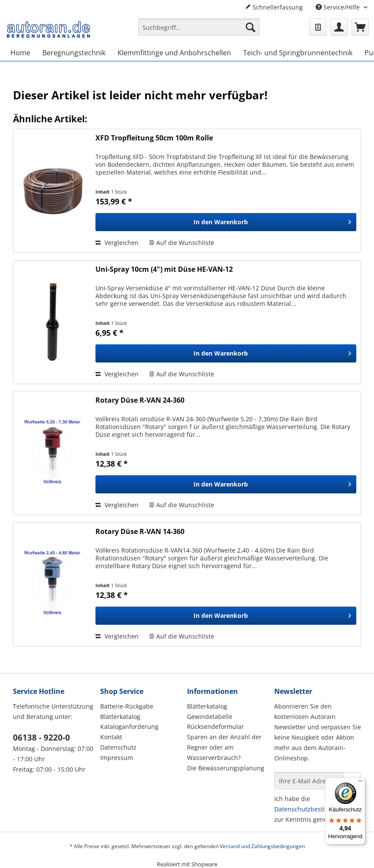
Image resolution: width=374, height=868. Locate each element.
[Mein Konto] (339, 27)
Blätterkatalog (120, 717)
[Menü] (360, 783)
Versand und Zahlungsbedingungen (262, 846)
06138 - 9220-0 (41, 738)
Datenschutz (118, 747)
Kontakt (111, 737)
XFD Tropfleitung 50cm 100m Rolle (154, 138)
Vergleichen (117, 243)
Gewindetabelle (210, 717)
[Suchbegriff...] (199, 27)
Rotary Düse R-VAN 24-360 (140, 400)
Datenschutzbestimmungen (314, 809)
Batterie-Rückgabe (127, 706)
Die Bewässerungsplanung (226, 768)
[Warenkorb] (360, 27)
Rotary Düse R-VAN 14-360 (140, 532)
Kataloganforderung (129, 727)
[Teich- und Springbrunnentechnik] (298, 53)
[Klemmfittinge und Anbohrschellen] (174, 53)
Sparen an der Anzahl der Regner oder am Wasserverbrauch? (224, 747)
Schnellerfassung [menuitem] (274, 7)
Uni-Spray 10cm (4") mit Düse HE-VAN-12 (164, 269)
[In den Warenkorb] (226, 222)
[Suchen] (250, 27)
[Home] (20, 53)
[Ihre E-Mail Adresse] (309, 781)
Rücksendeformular (216, 727)
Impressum (117, 758)
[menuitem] (199, 31)
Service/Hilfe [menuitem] (339, 7)
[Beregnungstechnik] (74, 53)
